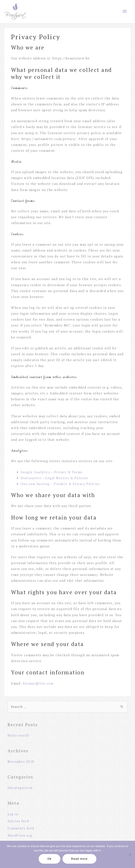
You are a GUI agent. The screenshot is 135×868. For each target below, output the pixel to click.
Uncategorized (20, 788)
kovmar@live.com (38, 683)
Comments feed (21, 828)
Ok (49, 859)
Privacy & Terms (68, 472)
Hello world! (19, 735)
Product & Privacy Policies (77, 484)
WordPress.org (20, 835)
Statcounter (31, 478)
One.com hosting (35, 484)
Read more (79, 859)
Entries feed (18, 821)
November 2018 (21, 762)
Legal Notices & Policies (67, 478)
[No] (130, 854)
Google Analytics (35, 472)
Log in (13, 814)
